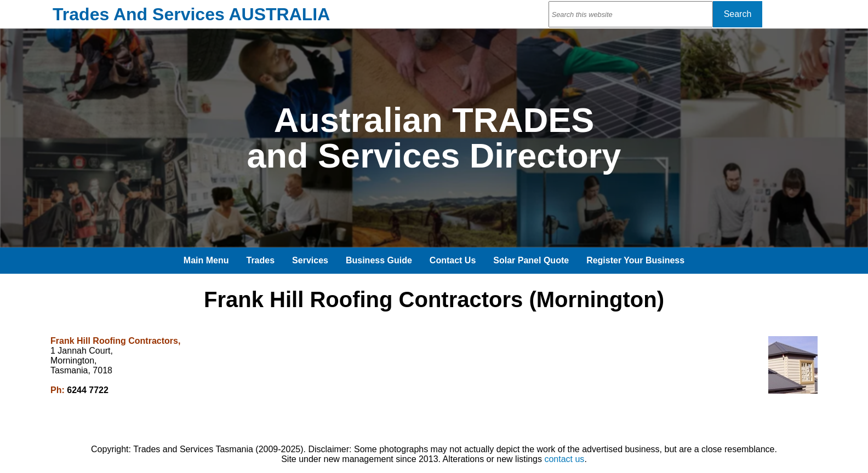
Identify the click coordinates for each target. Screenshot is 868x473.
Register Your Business (635, 260)
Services (310, 260)
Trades (261, 260)
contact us (564, 459)
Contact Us (453, 260)
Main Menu (206, 260)
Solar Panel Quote (531, 260)
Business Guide (379, 260)
